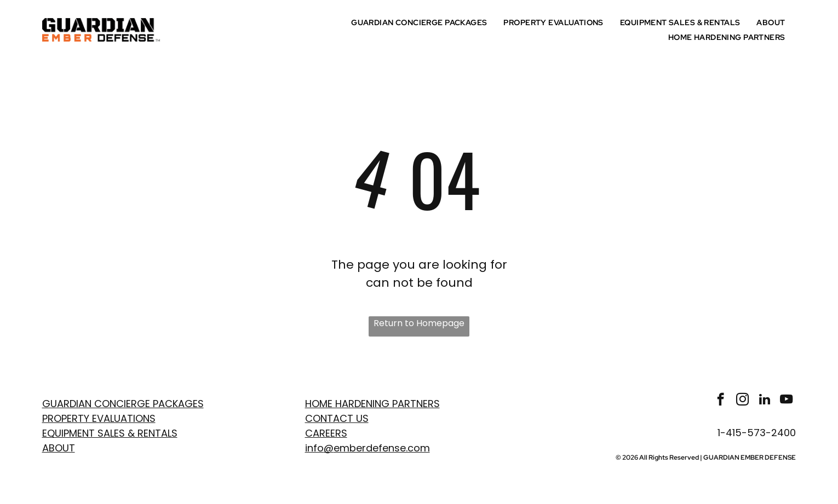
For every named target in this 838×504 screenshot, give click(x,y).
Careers (326, 433)
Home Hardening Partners (372, 404)
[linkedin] (764, 401)
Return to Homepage (419, 323)
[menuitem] (422, 22)
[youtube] (786, 401)
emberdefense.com (382, 448)
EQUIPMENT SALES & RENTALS (110, 433)
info (314, 448)
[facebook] (721, 401)
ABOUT (59, 448)
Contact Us (337, 418)
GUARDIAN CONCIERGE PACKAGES (123, 404)
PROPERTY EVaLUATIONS (99, 418)
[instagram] (742, 401)
